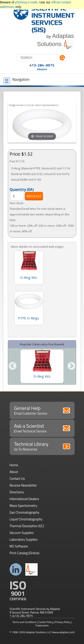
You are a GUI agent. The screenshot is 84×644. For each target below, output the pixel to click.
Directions (17, 492)
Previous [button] (13, 366)
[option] (42, 366)
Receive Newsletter (23, 485)
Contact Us (17, 479)
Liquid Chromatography (26, 519)
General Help (42, 410)
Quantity (22, 189)
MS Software (19, 546)
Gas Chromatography (25, 512)
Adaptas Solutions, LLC (39, 632)
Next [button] (71, 366)
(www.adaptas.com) (63, 632)
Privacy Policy (63, 622)
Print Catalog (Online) (25, 553)
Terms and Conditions (25, 622)
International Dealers (24, 499)
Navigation (16, 80)
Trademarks (42, 625)
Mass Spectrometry (24, 506)
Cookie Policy (46, 622)
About (14, 472)
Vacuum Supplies (22, 533)
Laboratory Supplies (24, 539)
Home (14, 465)
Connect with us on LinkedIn (16, 569)
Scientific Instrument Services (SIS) (53, 19)
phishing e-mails (26, 2)
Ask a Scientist (42, 428)
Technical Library (42, 446)
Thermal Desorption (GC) (27, 526)
